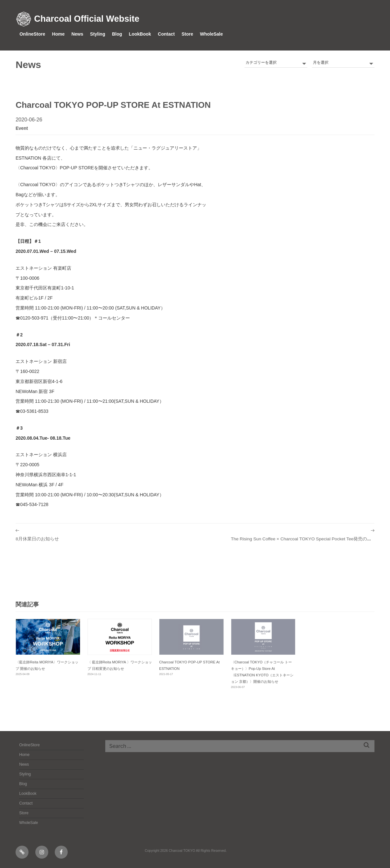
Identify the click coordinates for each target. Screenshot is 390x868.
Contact (166, 34)
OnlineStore (32, 34)
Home (58, 34)
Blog (117, 34)
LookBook (140, 34)
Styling (98, 34)
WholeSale (211, 34)
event (22, 128)
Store (187, 34)
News (77, 34)
